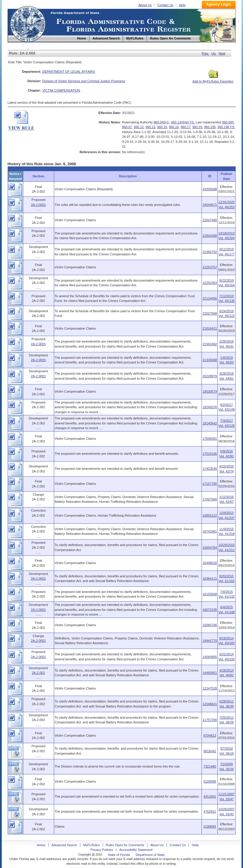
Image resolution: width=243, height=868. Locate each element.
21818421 (210, 328)
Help (182, 5)
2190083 (210, 826)
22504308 (210, 236)
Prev (206, 53)
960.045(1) (161, 122)
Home (28, 23)
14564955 (210, 657)
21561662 (210, 344)
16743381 (210, 531)
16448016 (210, 563)
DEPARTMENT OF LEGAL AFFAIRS (69, 72)
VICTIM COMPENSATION (61, 90)
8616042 (210, 751)
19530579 (210, 391)
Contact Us (165, 5)
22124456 (210, 298)
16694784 (210, 548)
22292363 (210, 283)
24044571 (210, 205)
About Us (145, 5)
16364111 (210, 578)
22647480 (210, 220)
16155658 (210, 594)
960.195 (210, 127)
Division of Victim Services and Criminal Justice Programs (84, 81)
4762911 (210, 811)
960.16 (174, 127)
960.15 (162, 127)
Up (214, 53)
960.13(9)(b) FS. (183, 122)
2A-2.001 (38, 673)
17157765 (210, 484)
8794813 (210, 735)
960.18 (197, 127)
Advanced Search (64, 845)
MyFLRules (91, 845)
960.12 (139, 127)
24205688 (210, 189)
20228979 (210, 376)
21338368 (210, 360)
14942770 (210, 641)
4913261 (210, 796)
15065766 (210, 625)
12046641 (210, 704)
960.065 (228, 122)
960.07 (127, 127)
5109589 (210, 781)
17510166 (210, 454)
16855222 (210, 515)
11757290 (210, 720)
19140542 (210, 423)
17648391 (210, 439)
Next (222, 53)
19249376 (210, 407)
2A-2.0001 (38, 205)
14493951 (210, 673)
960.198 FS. (226, 127)
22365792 (210, 252)
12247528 (210, 688)
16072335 (210, 610)
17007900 (210, 499)
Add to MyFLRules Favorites (213, 80)
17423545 (210, 469)
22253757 (210, 267)
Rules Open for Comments (125, 845)
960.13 (151, 127)
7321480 (210, 766)
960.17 (186, 127)
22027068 (210, 313)
